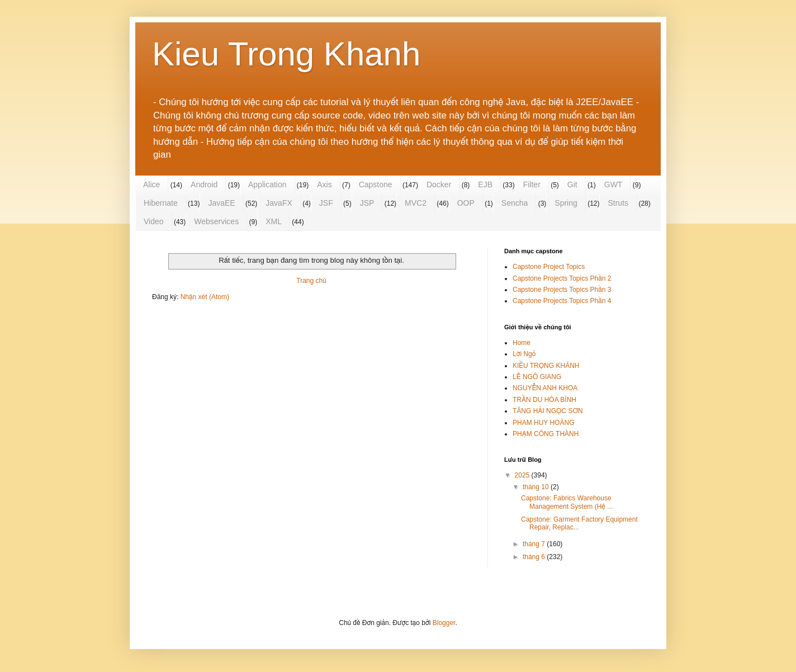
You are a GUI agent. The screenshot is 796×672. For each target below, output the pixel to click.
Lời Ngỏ (524, 354)
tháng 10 (537, 487)
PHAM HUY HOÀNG (543, 423)
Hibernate (161, 203)
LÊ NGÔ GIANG (537, 377)
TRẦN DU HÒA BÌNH (544, 400)
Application (267, 184)
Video (154, 221)
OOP (466, 203)
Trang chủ (311, 281)
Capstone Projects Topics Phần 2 (562, 278)
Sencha (515, 203)
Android (204, 184)
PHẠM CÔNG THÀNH (546, 434)
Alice (151, 184)
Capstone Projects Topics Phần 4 (562, 301)
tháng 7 (535, 544)
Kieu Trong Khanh (286, 54)
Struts (618, 203)
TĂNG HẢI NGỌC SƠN (548, 411)
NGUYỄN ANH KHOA (545, 388)
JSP (367, 203)
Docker (439, 184)
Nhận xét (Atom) (205, 297)
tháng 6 (535, 557)
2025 (523, 475)
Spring (566, 203)
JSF (326, 203)
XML (274, 221)
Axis (324, 184)
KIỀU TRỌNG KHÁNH (546, 366)
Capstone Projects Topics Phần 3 (562, 290)
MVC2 (416, 203)
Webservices (216, 221)
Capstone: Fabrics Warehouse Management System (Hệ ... (567, 502)
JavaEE (221, 203)
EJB (485, 184)
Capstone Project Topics (549, 267)
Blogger (444, 623)
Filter (532, 184)
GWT (613, 184)
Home (522, 343)
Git (572, 184)
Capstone (376, 184)
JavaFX (279, 203)
